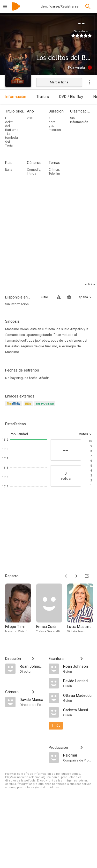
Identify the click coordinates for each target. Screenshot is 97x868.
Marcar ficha (59, 82)
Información (16, 97)
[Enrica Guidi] (52, 611)
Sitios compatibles (46, 297)
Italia (9, 170)
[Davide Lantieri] (78, 681)
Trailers (43, 97)
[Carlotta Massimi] (78, 710)
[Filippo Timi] (21, 611)
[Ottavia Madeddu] (78, 695)
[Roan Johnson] (32, 666)
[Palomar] (78, 755)
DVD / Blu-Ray (71, 97)
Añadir (44, 378)
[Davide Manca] (32, 699)
